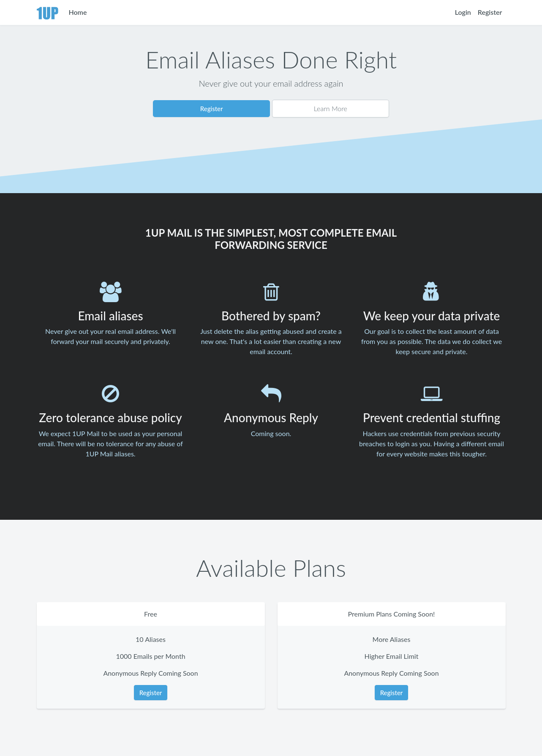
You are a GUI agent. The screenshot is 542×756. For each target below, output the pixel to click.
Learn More (331, 108)
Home (78, 12)
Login (463, 12)
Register (490, 12)
